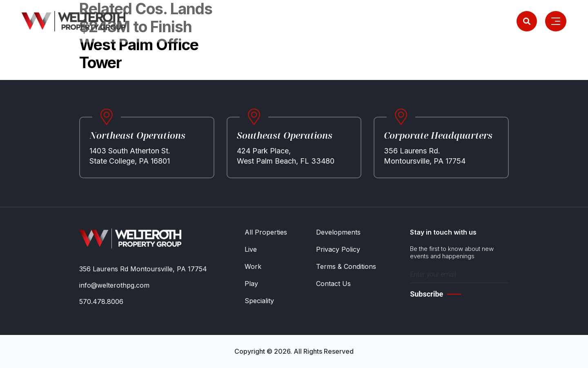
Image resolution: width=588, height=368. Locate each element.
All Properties (266, 232)
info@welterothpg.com (114, 285)
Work (253, 266)
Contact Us (333, 284)
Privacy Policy (338, 249)
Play (251, 284)
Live (251, 249)
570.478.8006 (101, 301)
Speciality (259, 301)
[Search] (527, 21)
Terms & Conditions (346, 266)
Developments (338, 232)
